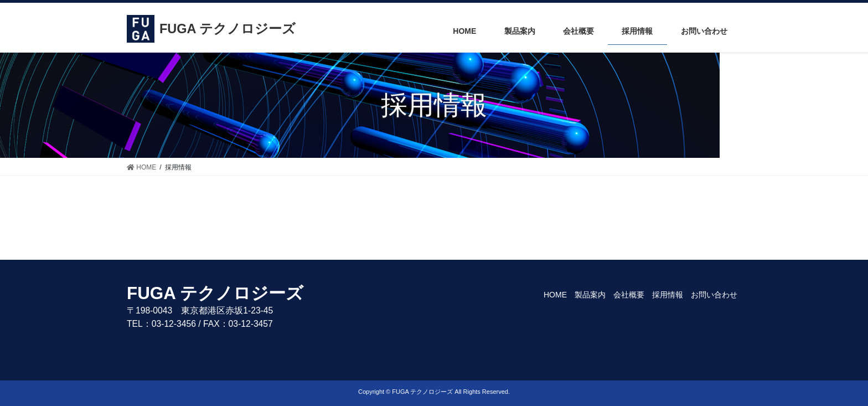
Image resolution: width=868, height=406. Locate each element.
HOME (555, 295)
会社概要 (629, 295)
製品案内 (590, 295)
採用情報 (668, 295)
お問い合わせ (714, 295)
